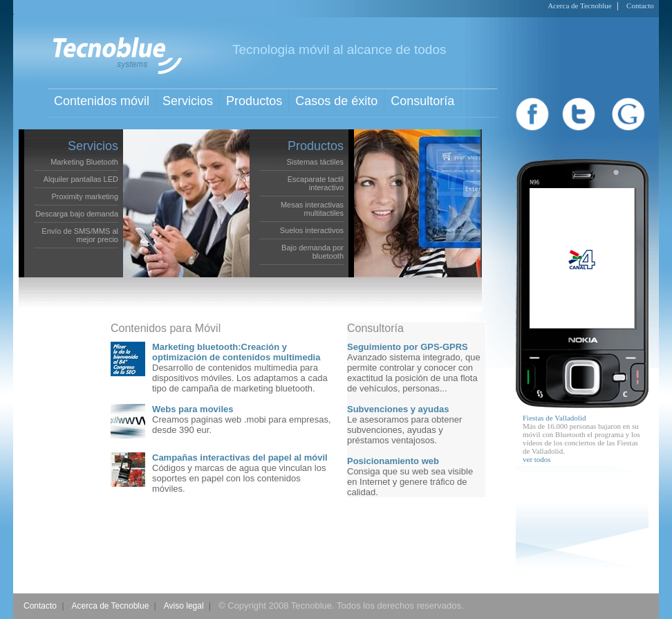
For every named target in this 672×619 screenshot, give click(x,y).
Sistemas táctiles (315, 162)
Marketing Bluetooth (84, 162)
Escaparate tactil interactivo (316, 183)
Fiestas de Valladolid (554, 418)
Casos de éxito (336, 101)
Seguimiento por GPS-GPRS (408, 347)
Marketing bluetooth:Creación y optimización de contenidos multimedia (236, 352)
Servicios (188, 101)
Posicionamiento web (393, 461)
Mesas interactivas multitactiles (312, 209)
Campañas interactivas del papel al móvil (240, 458)
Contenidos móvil (102, 101)
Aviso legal (184, 606)
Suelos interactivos (312, 230)
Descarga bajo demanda (77, 214)
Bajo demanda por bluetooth (312, 252)
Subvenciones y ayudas (398, 409)
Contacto (640, 6)
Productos (254, 101)
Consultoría (422, 101)
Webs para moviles (193, 409)
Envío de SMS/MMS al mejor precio (80, 235)
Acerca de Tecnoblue (579, 6)
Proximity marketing (85, 196)
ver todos (537, 459)
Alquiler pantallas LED (81, 179)
